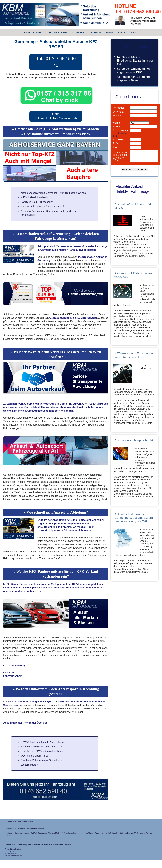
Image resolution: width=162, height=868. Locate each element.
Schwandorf (9, 835)
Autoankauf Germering (34, 32)
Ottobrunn (10, 833)
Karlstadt (120, 833)
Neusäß (133, 833)
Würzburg (112, 833)
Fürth (57, 833)
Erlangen (51, 833)
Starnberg (18, 833)
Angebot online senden (116, 32)
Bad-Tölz (34, 833)
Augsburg (26, 833)
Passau (97, 833)
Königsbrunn (68, 833)
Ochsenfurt (141, 833)
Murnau (91, 833)
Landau (127, 833)
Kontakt (135, 32)
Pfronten (149, 833)
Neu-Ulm (104, 833)
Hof (61, 833)
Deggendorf (43, 833)
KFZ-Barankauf (79, 32)
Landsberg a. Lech (80, 833)
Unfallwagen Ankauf (58, 32)
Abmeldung (96, 32)
